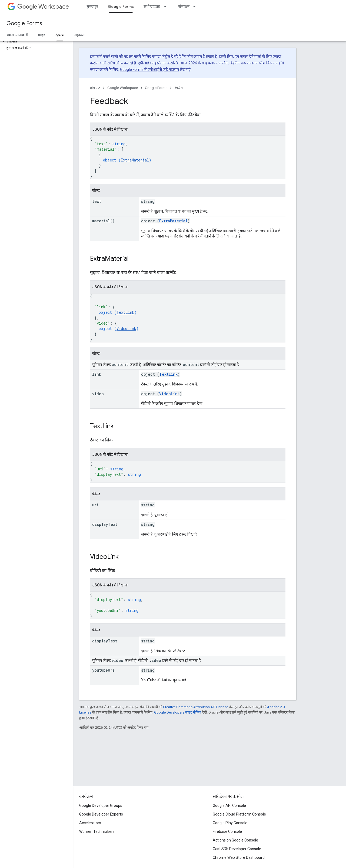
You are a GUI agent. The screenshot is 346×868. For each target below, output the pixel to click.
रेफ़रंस (179, 88)
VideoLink (126, 329)
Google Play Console (230, 823)
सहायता (80, 35)
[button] (35, 41)
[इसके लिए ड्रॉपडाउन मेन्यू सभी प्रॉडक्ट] (167, 6)
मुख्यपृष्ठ (92, 6)
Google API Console (229, 806)
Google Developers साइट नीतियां (178, 712)
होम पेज (95, 88)
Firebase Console (227, 831)
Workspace (43, 7)
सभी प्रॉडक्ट (152, 6)
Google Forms (24, 23)
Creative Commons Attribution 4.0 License (196, 707)
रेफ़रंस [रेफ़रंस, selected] (60, 35)
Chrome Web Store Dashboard (239, 857)
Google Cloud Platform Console (239, 814)
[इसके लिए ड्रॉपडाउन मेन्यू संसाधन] (196, 6)
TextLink (125, 312)
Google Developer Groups (101, 806)
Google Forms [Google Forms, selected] (121, 6)
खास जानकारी (17, 35)
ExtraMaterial (135, 160)
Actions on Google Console (235, 840)
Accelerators (90, 823)
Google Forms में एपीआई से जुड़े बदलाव (149, 70)
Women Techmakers (97, 831)
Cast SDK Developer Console (237, 849)
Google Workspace (123, 88)
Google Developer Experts (101, 814)
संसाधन (184, 6)
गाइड (42, 35)
